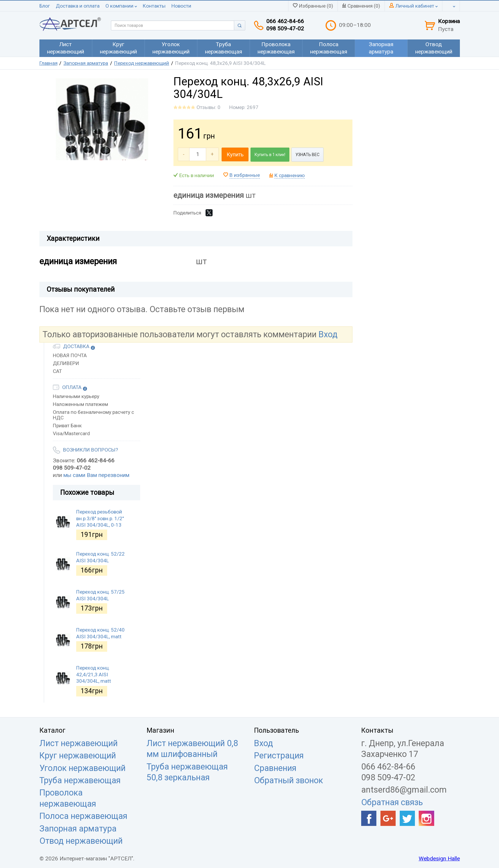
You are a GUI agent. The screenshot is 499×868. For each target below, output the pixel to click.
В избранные (245, 175)
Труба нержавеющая (80, 780)
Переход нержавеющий (142, 63)
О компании (121, 6)
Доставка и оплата (78, 6)
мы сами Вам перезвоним (96, 475)
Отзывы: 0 (208, 107)
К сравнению (290, 175)
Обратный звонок (288, 780)
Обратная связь (392, 802)
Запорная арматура (86, 63)
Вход (328, 334)
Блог (45, 6)
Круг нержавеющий (78, 755)
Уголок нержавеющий (82, 768)
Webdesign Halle (439, 859)
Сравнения (275, 768)
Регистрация (279, 755)
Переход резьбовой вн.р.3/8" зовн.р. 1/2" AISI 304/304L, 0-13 (100, 518)
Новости (181, 6)
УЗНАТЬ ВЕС (307, 155)
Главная (48, 63)
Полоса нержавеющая (83, 816)
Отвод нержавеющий (81, 841)
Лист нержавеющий (79, 743)
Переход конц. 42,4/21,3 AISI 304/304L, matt (94, 674)
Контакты (154, 6)
